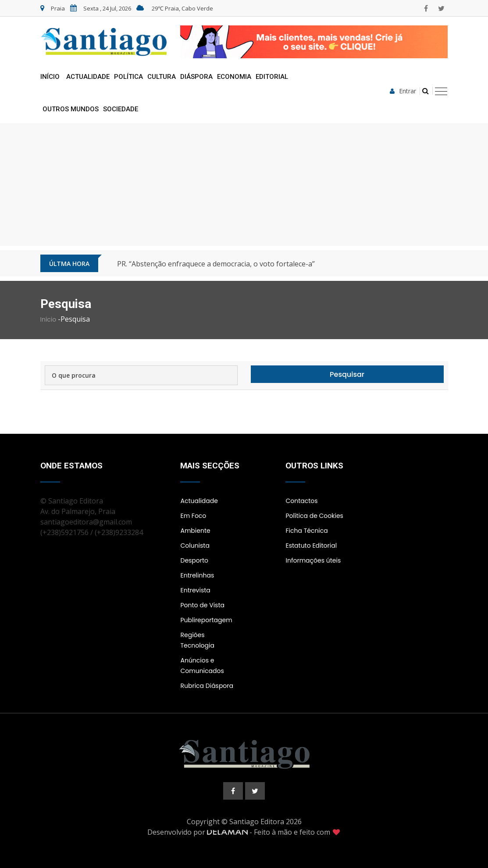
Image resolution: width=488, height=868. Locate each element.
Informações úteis (313, 560)
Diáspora (196, 77)
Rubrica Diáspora (207, 686)
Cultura (162, 77)
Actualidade (88, 77)
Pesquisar (347, 374)
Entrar (403, 91)
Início (50, 77)
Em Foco (193, 516)
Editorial (272, 77)
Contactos (301, 501)
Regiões (192, 635)
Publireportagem (206, 620)
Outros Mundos (71, 109)
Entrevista (195, 590)
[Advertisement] (244, 184)
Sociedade (121, 109)
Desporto (194, 560)
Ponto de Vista (202, 605)
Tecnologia (197, 645)
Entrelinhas (197, 575)
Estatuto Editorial (311, 546)
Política (128, 77)
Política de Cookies (314, 516)
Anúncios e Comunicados (202, 666)
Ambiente (195, 531)
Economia (234, 77)
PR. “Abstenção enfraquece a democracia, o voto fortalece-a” (216, 264)
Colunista (195, 546)
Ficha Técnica (306, 531)
